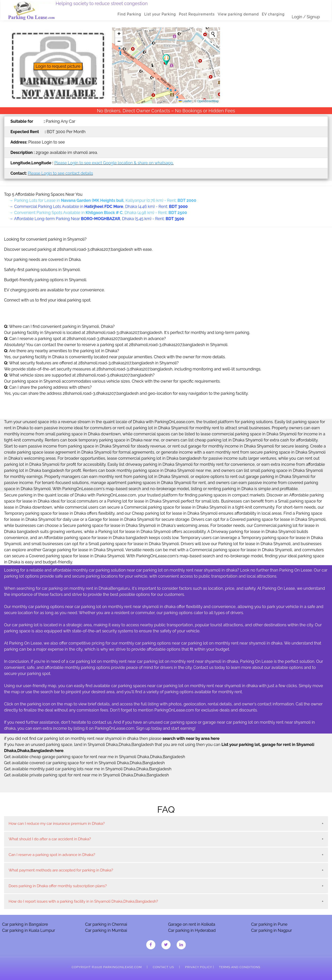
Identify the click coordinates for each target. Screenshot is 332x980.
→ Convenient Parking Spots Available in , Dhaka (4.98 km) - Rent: (98, 213)
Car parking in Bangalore (25, 924)
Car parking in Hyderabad (192, 930)
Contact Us (163, 967)
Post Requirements (197, 14)
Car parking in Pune (269, 924)
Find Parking (130, 14)
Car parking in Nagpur (272, 930)
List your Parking (161, 14)
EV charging (274, 14)
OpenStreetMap (208, 101)
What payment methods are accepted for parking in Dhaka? (61, 870)
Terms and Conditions (240, 967)
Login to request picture (58, 66)
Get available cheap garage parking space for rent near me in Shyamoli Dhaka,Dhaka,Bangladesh (95, 757)
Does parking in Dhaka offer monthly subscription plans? (58, 886)
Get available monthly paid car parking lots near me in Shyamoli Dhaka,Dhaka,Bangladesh (88, 769)
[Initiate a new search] (213, 34)
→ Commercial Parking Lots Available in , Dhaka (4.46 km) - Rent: (98, 207)
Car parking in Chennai (106, 924)
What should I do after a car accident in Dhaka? (50, 839)
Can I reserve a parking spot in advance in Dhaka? (52, 855)
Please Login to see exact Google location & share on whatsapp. (114, 163)
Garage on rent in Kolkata (192, 924)
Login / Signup (306, 17)
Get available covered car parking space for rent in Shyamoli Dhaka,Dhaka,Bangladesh (84, 763)
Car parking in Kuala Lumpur (29, 930)
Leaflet (185, 101)
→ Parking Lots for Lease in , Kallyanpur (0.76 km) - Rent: (103, 200)
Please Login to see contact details (60, 173)
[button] (166, 60)
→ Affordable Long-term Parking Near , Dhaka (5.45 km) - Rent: (97, 219)
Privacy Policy (198, 967)
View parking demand (239, 14)
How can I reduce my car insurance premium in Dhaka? (57, 824)
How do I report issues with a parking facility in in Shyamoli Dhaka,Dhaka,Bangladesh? (83, 901)
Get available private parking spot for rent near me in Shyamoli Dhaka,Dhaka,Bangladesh (86, 775)
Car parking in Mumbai (106, 930)
